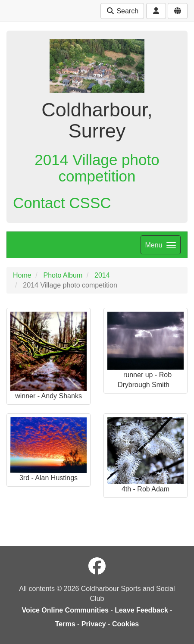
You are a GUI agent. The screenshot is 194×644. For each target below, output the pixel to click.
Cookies (125, 624)
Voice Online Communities (65, 610)
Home (22, 275)
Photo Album (63, 275)
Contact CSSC (62, 203)
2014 (102, 275)
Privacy (94, 624)
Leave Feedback (141, 610)
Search (122, 11)
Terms (65, 624)
